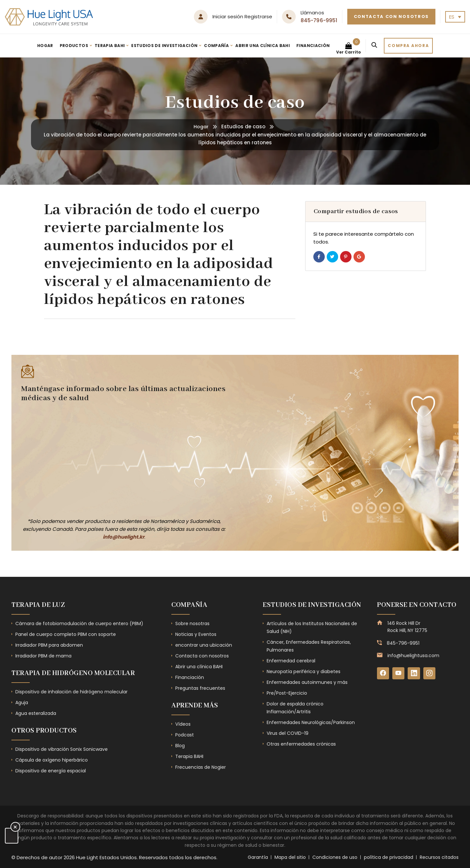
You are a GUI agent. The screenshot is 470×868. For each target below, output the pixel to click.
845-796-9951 (319, 20)
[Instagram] (430, 673)
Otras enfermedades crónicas (301, 744)
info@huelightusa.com (413, 655)
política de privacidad (389, 857)
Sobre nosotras (192, 623)
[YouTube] (399, 673)
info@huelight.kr (124, 537)
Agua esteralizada (36, 713)
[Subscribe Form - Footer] (121, 459)
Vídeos (183, 724)
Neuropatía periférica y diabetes (304, 671)
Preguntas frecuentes (200, 688)
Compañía (216, 46)
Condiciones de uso (335, 857)
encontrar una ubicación (204, 645)
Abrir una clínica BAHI (263, 46)
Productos (74, 46)
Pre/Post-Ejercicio (287, 693)
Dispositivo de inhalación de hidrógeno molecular (71, 692)
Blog (180, 746)
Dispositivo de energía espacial (51, 771)
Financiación (313, 46)
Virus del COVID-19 (288, 733)
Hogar (45, 46)
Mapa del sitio (290, 857)
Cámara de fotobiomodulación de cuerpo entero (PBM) (79, 623)
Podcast (185, 735)
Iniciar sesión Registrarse (242, 16)
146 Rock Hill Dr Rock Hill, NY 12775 (407, 627)
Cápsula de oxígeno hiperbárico (52, 760)
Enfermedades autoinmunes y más (307, 682)
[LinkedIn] (415, 673)
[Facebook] (383, 673)
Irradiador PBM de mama (43, 656)
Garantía (258, 857)
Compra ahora (408, 46)
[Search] (374, 46)
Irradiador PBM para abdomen (49, 645)
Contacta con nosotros (392, 16)
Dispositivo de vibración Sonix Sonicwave (62, 749)
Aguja (22, 702)
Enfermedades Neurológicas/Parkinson (311, 722)
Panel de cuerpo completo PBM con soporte (66, 634)
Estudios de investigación (164, 46)
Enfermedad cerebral (291, 661)
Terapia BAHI (110, 46)
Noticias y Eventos (196, 634)
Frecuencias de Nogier (201, 767)
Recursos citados (439, 857)
